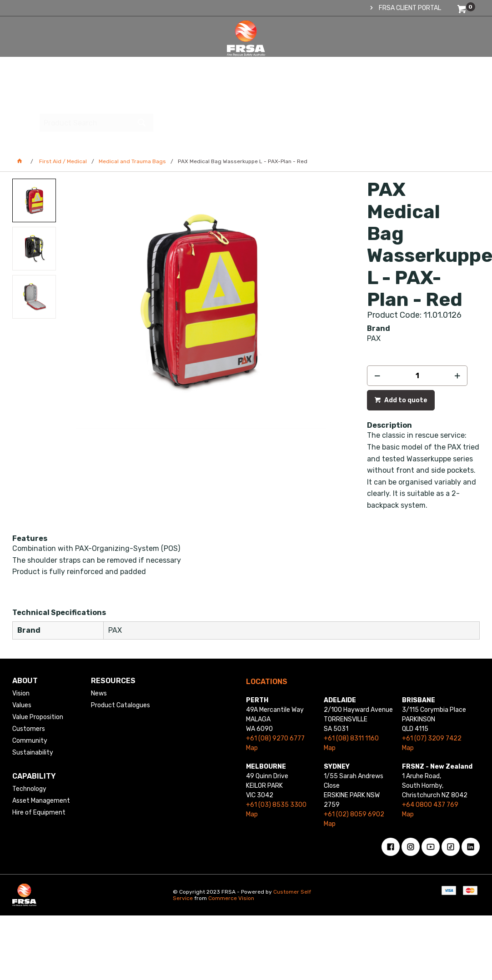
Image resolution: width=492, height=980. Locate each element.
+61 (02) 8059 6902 (354, 814)
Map (252, 748)
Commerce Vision (231, 898)
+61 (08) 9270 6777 (275, 738)
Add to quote (405, 400)
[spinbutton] (417, 376)
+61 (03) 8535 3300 (276, 805)
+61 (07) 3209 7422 (432, 738)
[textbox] (414, 48)
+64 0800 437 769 (430, 805)
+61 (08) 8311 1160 (351, 738)
